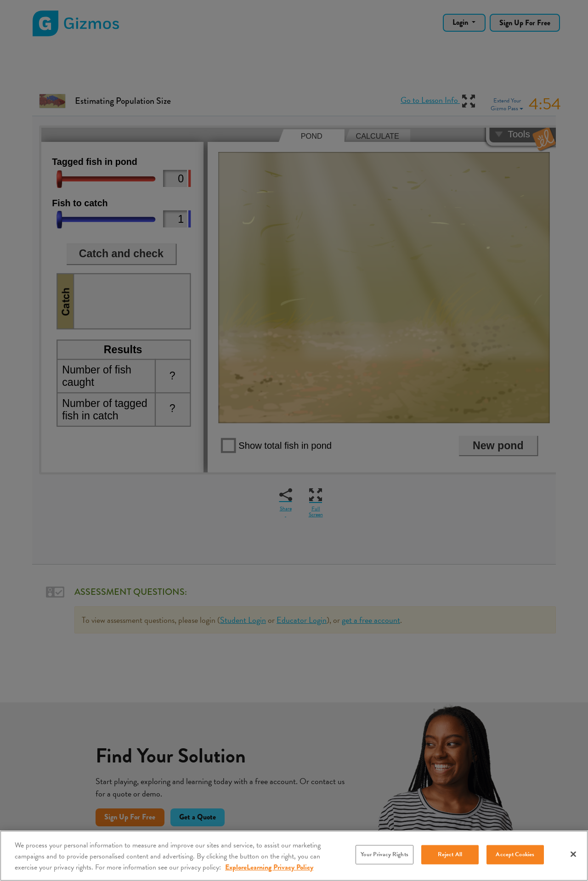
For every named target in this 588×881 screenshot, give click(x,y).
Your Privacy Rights (384, 854)
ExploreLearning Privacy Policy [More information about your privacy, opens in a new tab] (269, 867)
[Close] (573, 854)
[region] (294, 856)
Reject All (450, 854)
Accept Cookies (515, 854)
